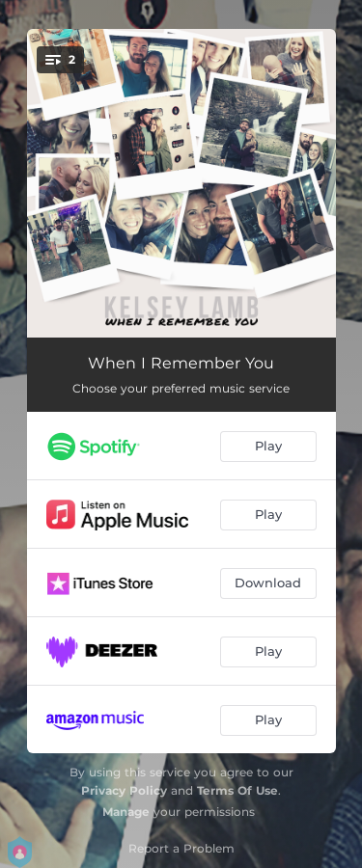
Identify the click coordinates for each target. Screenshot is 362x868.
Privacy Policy (124, 790)
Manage (126, 812)
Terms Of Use (237, 790)
